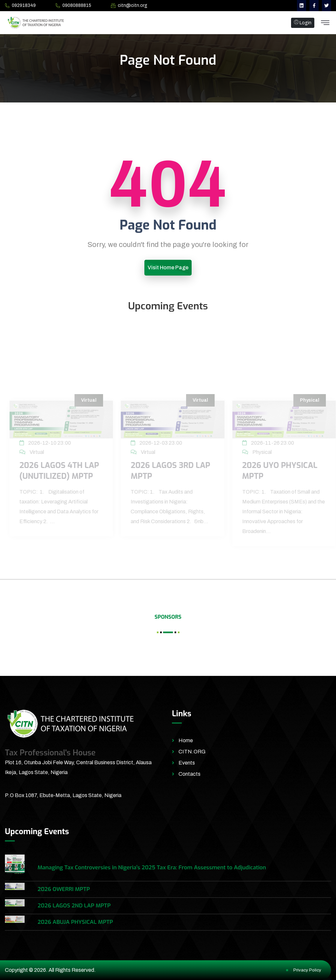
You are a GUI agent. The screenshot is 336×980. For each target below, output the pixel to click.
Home (186, 740)
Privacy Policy (307, 970)
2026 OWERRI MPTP (63, 889)
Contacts (189, 774)
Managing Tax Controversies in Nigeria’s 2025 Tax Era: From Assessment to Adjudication (152, 868)
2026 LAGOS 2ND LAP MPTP (74, 906)
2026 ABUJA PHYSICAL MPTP (75, 922)
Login (303, 23)
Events (187, 763)
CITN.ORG (192, 752)
